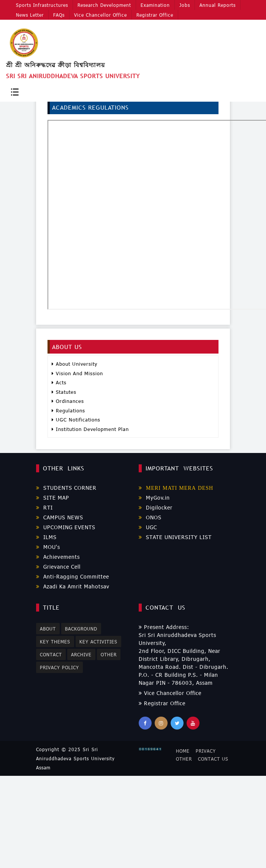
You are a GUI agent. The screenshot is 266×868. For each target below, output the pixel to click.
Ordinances (68, 401)
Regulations (68, 410)
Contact (51, 654)
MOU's (48, 547)
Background (82, 629)
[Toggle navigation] (15, 91)
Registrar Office (154, 14)
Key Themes (55, 642)
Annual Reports (216, 5)
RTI (44, 507)
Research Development (104, 5)
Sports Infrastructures (42, 5)
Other (109, 654)
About (48, 629)
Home (183, 751)
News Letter (30, 14)
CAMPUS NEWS (60, 517)
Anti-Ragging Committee (73, 576)
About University (74, 364)
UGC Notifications (76, 420)
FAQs (59, 14)
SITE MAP (53, 498)
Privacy (206, 751)
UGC (148, 527)
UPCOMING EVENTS (66, 527)
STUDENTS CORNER (66, 488)
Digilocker (156, 507)
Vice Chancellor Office (100, 14)
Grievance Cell (58, 567)
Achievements (58, 557)
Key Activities (99, 642)
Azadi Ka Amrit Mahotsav (73, 586)
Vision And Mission (77, 373)
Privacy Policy (59, 668)
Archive (82, 654)
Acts (59, 382)
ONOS (150, 517)
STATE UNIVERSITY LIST (175, 537)
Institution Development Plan (90, 429)
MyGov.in (154, 498)
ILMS (46, 537)
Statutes (64, 392)
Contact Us (213, 759)
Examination (154, 5)
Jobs (184, 5)
